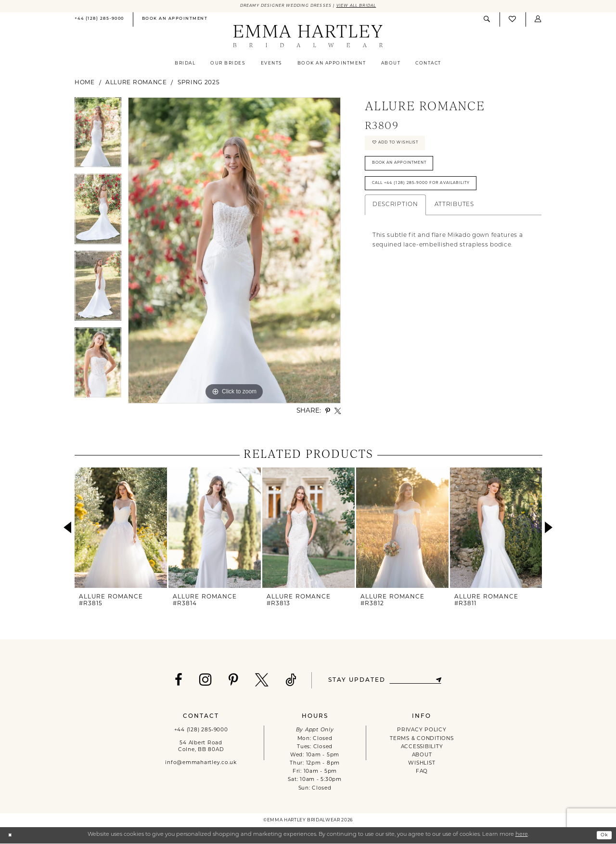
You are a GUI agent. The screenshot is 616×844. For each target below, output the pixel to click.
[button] (538, 20)
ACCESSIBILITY (422, 747)
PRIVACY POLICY (422, 731)
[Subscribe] (443, 681)
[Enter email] (415, 681)
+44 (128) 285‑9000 (201, 731)
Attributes (454, 216)
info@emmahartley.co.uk (201, 764)
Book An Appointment (406, 170)
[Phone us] (99, 20)
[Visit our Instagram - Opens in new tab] (201, 680)
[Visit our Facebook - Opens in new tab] (174, 681)
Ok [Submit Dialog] (603, 836)
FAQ (422, 773)
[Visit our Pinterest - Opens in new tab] (229, 681)
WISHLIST (422, 764)
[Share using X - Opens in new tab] (338, 411)
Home (85, 83)
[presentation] (121, 528)
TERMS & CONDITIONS (422, 739)
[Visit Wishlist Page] (513, 20)
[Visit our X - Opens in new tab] (258, 681)
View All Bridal (365, 6)
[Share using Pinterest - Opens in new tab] (328, 411)
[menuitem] (99, 20)
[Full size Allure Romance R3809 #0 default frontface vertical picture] (234, 251)
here (522, 836)
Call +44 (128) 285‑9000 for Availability (431, 193)
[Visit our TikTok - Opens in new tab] (287, 681)
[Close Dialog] (11, 836)
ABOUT (422, 756)
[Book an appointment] (175, 20)
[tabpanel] (98, 137)
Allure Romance (136, 83)
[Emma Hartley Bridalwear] (308, 37)
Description (395, 216)
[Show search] (487, 20)
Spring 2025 (199, 83)
